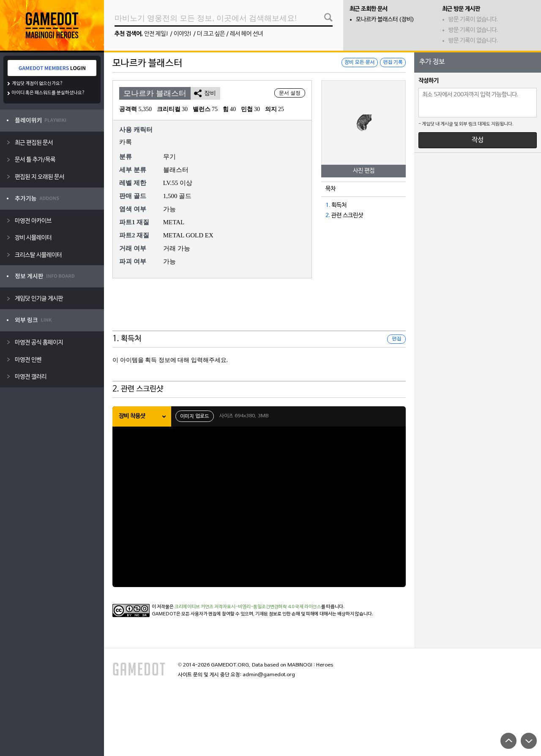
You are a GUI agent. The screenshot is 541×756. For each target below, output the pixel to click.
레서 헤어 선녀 (246, 34)
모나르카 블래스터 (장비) (385, 20)
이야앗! (183, 34)
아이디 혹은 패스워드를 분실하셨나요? (48, 93)
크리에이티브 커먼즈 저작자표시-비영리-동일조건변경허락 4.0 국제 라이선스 (248, 607)
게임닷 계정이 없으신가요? (37, 84)
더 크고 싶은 (211, 34)
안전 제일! (156, 34)
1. (328, 205)
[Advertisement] (259, 310)
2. (328, 216)
